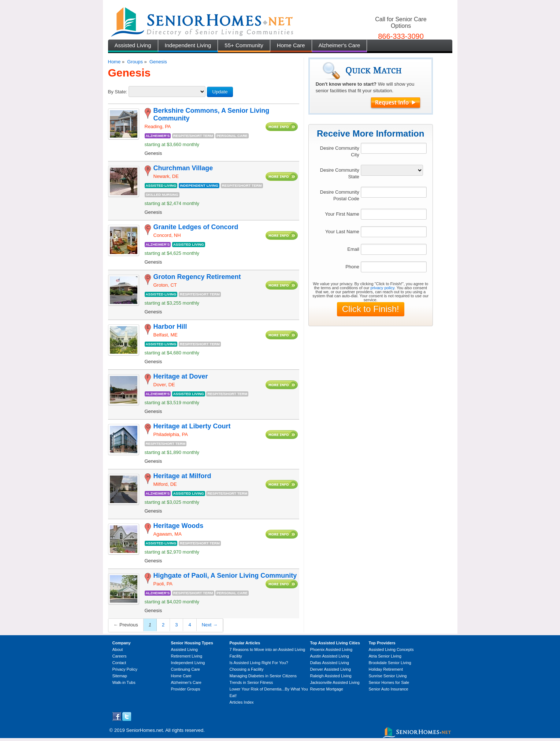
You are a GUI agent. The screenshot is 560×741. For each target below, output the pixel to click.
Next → (210, 625)
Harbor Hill (170, 327)
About (118, 649)
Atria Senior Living (385, 656)
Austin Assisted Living (330, 656)
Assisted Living (133, 45)
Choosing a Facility (247, 669)
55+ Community (244, 45)
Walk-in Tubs (124, 682)
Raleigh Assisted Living (331, 676)
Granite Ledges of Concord (196, 227)
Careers (120, 656)
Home (114, 62)
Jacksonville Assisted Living (335, 682)
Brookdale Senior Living (390, 663)
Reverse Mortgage (327, 689)
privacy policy (383, 288)
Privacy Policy (125, 669)
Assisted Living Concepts (391, 649)
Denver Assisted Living (331, 669)
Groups (135, 62)
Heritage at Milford (182, 476)
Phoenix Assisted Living (331, 649)
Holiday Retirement (386, 669)
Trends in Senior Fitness (251, 682)
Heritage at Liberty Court (192, 426)
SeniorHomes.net (144, 730)
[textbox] (394, 148)
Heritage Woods (179, 526)
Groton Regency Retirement (197, 277)
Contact (119, 663)
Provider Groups (186, 689)
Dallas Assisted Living (330, 663)
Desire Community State (340, 173)
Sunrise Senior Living (388, 676)
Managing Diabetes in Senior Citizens (263, 676)
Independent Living (188, 45)
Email (353, 249)
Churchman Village (183, 168)
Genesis (158, 62)
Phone (352, 267)
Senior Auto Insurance (389, 689)
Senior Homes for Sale (389, 682)
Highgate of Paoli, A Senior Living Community (225, 576)
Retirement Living (187, 656)
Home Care (291, 45)
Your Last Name (342, 232)
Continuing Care (186, 669)
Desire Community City (340, 151)
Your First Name (342, 214)
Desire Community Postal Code (340, 195)
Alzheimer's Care (340, 45)
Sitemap (120, 676)
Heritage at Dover (181, 376)
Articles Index (242, 702)
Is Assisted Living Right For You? (259, 663)
